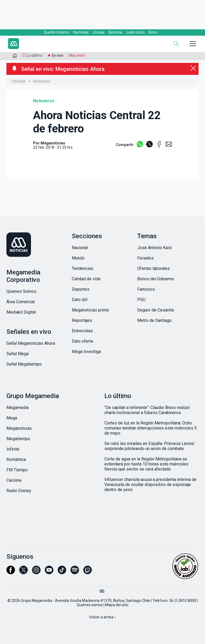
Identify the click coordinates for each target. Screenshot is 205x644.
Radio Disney (19, 491)
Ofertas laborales (153, 268)
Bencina (115, 32)
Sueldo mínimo (56, 32)
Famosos (146, 289)
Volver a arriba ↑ (103, 617)
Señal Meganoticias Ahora (31, 343)
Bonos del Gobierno (156, 279)
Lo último (34, 55)
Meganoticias (19, 428)
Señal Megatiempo (24, 364)
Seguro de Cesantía (155, 310)
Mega (12, 418)
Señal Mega (17, 354)
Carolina (14, 480)
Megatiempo (18, 439)
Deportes (81, 289)
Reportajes (82, 320)
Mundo (78, 258)
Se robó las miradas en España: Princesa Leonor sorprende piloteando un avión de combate (149, 446)
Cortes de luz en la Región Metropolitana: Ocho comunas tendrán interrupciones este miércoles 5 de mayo (151, 428)
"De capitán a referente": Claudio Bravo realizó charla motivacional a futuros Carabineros (147, 410)
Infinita (13, 449)
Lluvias (99, 32)
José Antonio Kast (154, 248)
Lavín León (135, 32)
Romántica (16, 459)
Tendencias (82, 268)
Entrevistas (82, 331)
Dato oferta (82, 341)
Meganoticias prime (90, 310)
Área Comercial (21, 302)
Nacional (80, 248)
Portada (19, 81)
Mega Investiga (86, 352)
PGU (141, 300)
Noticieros (42, 81)
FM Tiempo (17, 470)
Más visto (77, 55)
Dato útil (80, 300)
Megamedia (17, 408)
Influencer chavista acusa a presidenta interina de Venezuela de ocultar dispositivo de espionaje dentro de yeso (150, 485)
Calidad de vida (86, 279)
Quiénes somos (90, 605)
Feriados (145, 258)
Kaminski (81, 32)
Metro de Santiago (154, 320)
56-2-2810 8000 (183, 601)
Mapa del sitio (117, 605)
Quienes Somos (21, 291)
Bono (153, 32)
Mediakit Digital (21, 312)
